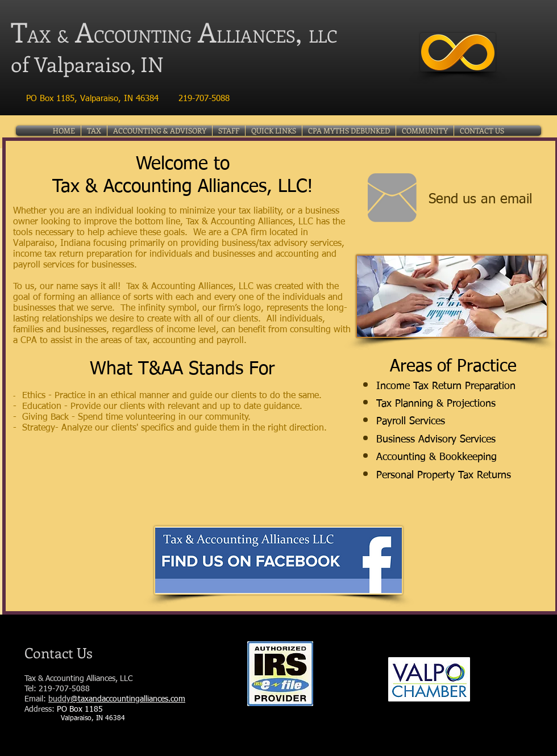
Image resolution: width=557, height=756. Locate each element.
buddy (59, 699)
